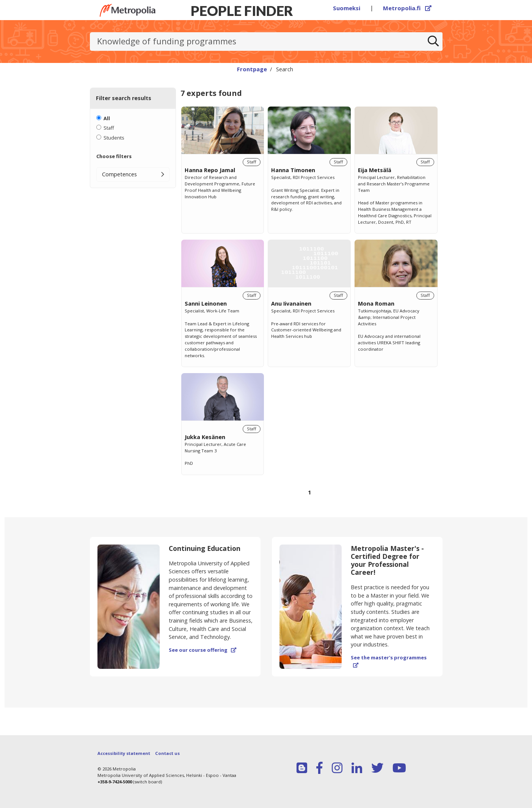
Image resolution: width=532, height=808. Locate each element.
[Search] (433, 42)
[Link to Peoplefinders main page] (128, 10)
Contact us (167, 753)
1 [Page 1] (309, 492)
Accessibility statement (124, 753)
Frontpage (252, 69)
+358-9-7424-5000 (115, 782)
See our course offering (202, 650)
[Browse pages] (309, 497)
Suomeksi (347, 8)
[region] (309, 310)
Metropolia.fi (407, 8)
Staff (109, 128)
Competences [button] (119, 174)
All (107, 118)
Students (114, 138)
